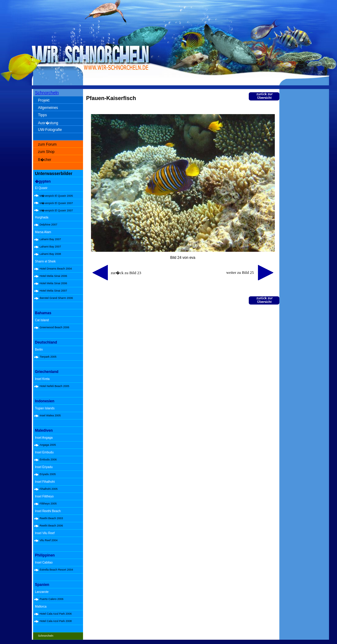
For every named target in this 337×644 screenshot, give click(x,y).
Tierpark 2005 (48, 357)
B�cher (45, 160)
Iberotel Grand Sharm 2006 (56, 298)
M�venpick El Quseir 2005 (56, 196)
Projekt (44, 100)
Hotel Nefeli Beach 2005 (54, 386)
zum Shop (46, 152)
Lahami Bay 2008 (50, 254)
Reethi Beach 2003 (51, 518)
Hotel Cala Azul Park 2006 (56, 614)
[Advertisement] (305, 187)
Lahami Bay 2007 (50, 239)
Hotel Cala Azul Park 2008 (56, 621)
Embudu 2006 (48, 460)
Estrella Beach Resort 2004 (56, 570)
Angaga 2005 (48, 445)
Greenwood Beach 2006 (54, 327)
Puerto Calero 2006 (51, 599)
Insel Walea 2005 (50, 415)
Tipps (42, 115)
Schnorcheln (47, 93)
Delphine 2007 (48, 225)
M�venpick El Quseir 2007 (56, 203)
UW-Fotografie (50, 130)
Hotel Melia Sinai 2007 (53, 291)
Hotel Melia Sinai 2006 (53, 276)
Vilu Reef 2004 (49, 540)
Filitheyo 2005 (48, 504)
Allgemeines (48, 108)
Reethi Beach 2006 (51, 526)
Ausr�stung (48, 123)
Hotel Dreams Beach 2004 (56, 269)
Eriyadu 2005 (48, 474)
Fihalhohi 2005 (49, 489)
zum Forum (47, 144)
